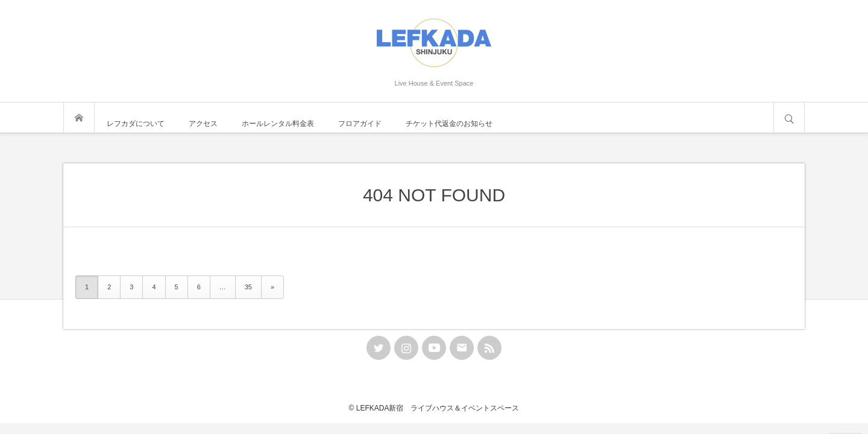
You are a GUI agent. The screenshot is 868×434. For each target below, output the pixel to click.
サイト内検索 (789, 118)
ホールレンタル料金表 (278, 124)
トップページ (79, 118)
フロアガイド (360, 124)
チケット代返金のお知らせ (449, 124)
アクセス (203, 124)
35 (248, 287)
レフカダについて (136, 124)
